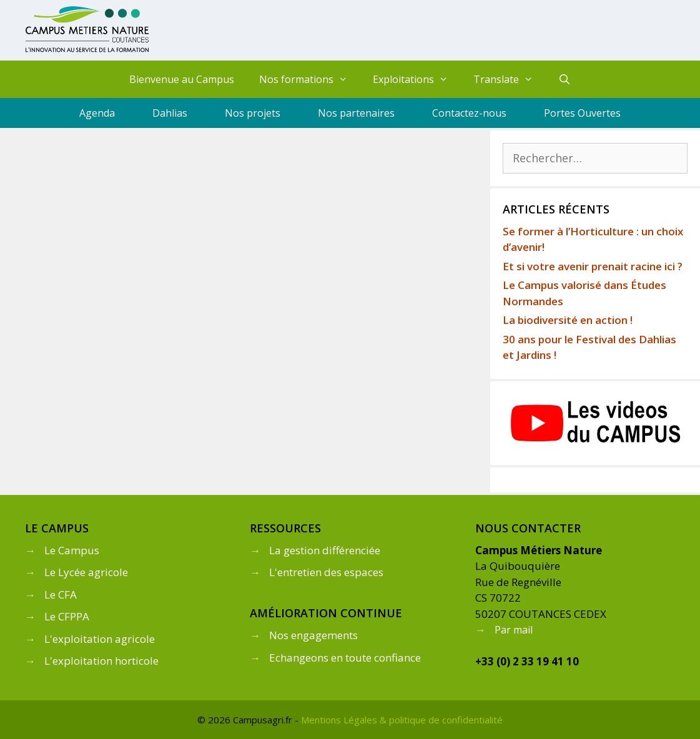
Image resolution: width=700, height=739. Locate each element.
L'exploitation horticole (101, 661)
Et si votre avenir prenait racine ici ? (593, 266)
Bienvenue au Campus (182, 79)
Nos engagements (313, 635)
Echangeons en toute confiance (345, 658)
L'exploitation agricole (100, 639)
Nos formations (310, 79)
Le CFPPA (67, 616)
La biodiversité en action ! (568, 320)
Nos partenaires (356, 113)
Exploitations (417, 79)
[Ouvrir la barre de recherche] (564, 79)
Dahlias (170, 113)
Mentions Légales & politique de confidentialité (402, 720)
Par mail (514, 630)
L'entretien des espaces (326, 572)
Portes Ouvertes (582, 113)
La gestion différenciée (325, 550)
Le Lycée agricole (86, 572)
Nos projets (253, 113)
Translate (510, 79)
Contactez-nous (469, 113)
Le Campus (72, 550)
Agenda (97, 113)
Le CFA (61, 595)
